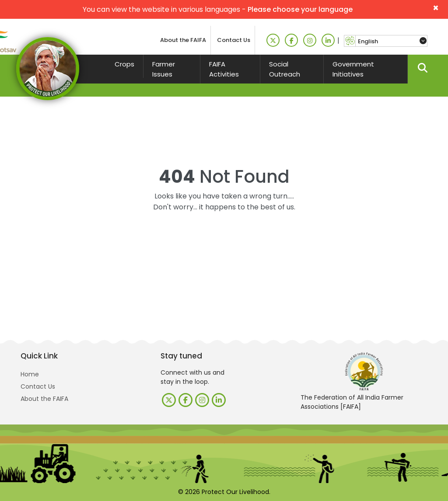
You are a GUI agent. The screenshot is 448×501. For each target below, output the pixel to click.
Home (30, 374)
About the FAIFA (183, 40)
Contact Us (234, 40)
